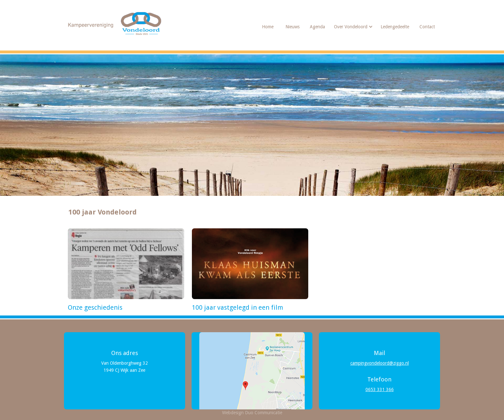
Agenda (317, 27)
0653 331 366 (380, 389)
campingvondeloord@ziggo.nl (380, 363)
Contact (427, 27)
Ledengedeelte (395, 27)
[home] (115, 23)
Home (268, 27)
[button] (353, 27)
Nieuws (292, 27)
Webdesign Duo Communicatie (252, 413)
